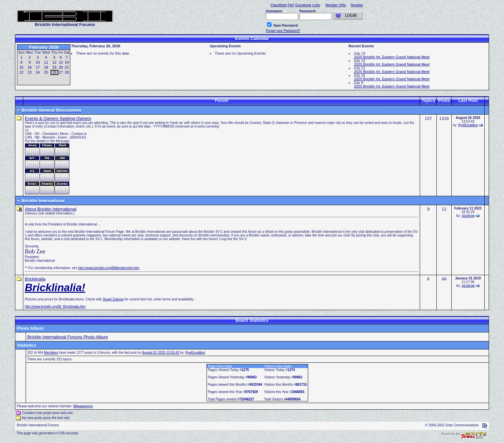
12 (54, 62)
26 (54, 72)
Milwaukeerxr (83, 406)
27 (61, 72)
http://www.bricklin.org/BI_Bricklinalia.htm (55, 307)
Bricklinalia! (55, 287)
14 (67, 62)
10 (38, 62)
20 (61, 67)
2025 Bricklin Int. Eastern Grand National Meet (392, 57)
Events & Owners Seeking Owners (58, 118)
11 (46, 62)
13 (61, 62)
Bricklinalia (35, 279)
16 (30, 67)
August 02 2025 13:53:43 (161, 353)
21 (67, 67)
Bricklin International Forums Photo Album (68, 337)
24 (38, 72)
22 (21, 72)
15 (21, 67)
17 (38, 67)
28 (67, 72)
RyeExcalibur (468, 125)
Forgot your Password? (283, 31)
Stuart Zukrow (113, 299)
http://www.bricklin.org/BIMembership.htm (109, 268)
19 (54, 67)
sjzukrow (468, 216)
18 (46, 67)
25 (46, 72)
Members (51, 353)
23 (30, 72)
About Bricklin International (50, 209)
